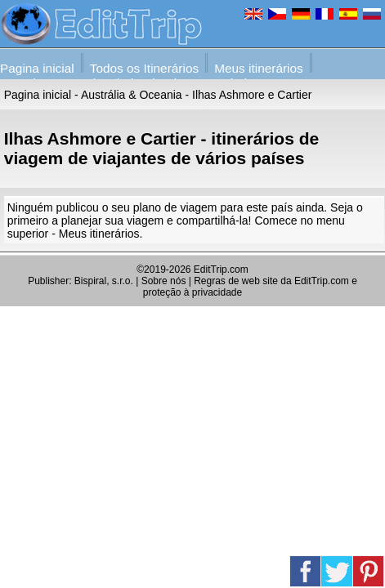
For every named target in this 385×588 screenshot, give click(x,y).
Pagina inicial (37, 68)
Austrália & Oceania (132, 95)
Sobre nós (164, 281)
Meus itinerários (259, 68)
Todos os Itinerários (144, 68)
